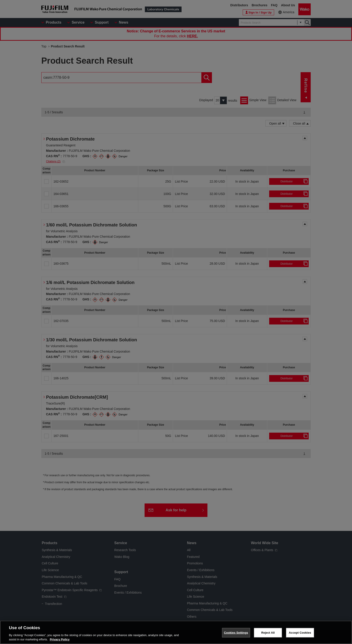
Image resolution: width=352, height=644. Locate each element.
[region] (176, 632)
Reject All (268, 633)
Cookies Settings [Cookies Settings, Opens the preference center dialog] (236, 633)
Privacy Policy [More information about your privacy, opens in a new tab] (60, 639)
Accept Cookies (300, 633)
